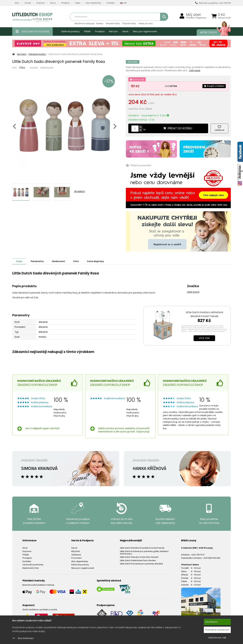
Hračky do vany (146, 23)
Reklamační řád (31, 568)
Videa (77, 3)
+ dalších (79, 191)
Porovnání (76, 558)
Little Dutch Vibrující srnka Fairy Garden (139, 557)
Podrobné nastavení (217, 630)
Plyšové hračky (129, 23)
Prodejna (65, 3)
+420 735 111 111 (197, 555)
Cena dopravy (98, 261)
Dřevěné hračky (113, 23)
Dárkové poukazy (70, 31)
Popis (19, 261)
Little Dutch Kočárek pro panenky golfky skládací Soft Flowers (144, 552)
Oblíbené (76, 555)
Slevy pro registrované (145, 31)
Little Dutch (47, 68)
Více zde (204, 338)
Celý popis (195, 70)
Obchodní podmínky (33, 564)
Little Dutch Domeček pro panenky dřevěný (141, 564)
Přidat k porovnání (138, 165)
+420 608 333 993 (211, 558)
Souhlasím (212, 622)
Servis (53, 3)
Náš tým (113, 31)
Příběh (87, 31)
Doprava (41, 3)
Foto (78, 261)
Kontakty (111, 3)
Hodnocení (60, 261)
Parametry (38, 261)
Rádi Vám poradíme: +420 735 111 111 (213, 3)
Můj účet (193, 15)
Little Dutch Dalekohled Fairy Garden (138, 560)
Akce (17, 3)
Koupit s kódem (214, 86)
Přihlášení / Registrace (196, 18)
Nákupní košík (224, 18)
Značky (28, 3)
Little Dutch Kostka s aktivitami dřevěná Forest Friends (204, 314)
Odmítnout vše (217, 638)
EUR (123, 3)
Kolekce (100, 23)
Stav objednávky (93, 3)
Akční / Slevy (212, 33)
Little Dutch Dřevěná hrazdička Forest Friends (142, 548)
